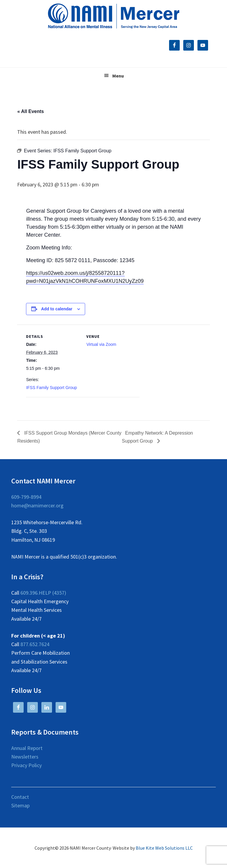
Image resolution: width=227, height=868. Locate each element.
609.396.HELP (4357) (43, 593)
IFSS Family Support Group (51, 388)
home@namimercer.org (37, 505)
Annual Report (27, 748)
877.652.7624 (35, 644)
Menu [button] (118, 76)
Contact (20, 797)
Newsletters (25, 757)
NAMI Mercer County (114, 16)
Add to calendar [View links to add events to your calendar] (57, 309)
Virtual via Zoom (101, 344)
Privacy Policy (26, 765)
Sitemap (20, 805)
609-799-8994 (26, 497)
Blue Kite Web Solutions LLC (164, 848)
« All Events (30, 111)
